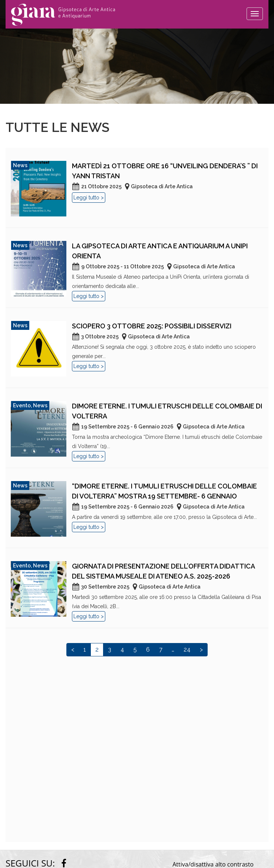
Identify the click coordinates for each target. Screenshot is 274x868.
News (20, 165)
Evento (22, 405)
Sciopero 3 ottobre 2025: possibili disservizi (152, 326)
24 (187, 650)
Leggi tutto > (89, 198)
